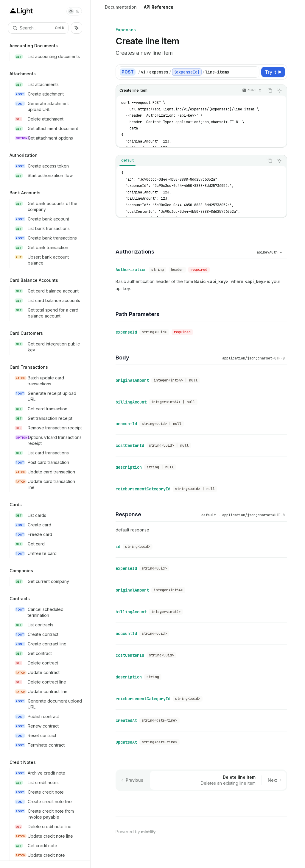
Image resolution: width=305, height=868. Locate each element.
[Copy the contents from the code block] (270, 90)
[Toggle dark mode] (74, 11)
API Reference (159, 9)
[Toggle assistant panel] (77, 28)
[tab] (127, 160)
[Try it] (273, 72)
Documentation (121, 9)
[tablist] (190, 161)
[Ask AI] (279, 90)
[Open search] (38, 28)
